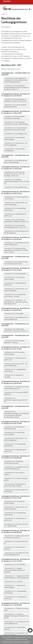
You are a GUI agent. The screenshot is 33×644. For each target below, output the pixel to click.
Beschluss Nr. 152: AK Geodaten (15, 313)
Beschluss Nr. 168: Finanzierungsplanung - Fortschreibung (16, 198)
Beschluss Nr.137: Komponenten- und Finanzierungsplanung (15, 439)
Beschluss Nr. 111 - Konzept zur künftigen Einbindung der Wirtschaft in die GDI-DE (16, 616)
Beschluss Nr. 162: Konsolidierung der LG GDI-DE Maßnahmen (16, 232)
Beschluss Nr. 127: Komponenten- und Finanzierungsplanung (16, 508)
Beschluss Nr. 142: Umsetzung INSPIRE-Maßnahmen (16, 393)
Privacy (11, 642)
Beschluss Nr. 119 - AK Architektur (15, 564)
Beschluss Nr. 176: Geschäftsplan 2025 (16, 133)
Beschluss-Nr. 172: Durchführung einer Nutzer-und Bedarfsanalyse (16, 161)
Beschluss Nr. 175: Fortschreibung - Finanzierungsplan (15, 138)
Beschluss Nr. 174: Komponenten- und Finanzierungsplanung (16, 144)
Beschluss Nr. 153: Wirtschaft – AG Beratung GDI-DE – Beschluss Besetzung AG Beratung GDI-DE (16, 302)
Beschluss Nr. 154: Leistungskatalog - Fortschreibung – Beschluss (15, 295)
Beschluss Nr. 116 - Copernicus (14, 581)
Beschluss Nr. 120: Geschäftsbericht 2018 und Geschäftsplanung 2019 (16, 554)
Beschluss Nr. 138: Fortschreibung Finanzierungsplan (14, 433)
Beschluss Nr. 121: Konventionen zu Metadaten (15, 548)
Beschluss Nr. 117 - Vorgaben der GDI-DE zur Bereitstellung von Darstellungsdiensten (17, 577)
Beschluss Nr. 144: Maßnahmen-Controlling (14, 376)
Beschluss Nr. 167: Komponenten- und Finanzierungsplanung (16, 203)
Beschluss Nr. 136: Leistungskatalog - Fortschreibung (15, 445)
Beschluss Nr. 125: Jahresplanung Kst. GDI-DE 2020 (15, 519)
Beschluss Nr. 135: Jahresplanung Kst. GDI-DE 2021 (15, 450)
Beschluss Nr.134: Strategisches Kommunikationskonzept (14, 462)
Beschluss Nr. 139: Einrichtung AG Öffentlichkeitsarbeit (14, 428)
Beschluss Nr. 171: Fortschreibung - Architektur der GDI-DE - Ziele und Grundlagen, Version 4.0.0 (15, 174)
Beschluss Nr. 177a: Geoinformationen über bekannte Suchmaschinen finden (15, 129)
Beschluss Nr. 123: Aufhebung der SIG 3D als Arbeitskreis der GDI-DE (16, 537)
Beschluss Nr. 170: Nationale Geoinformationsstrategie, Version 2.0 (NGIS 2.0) (17, 181)
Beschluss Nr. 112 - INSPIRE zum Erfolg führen (16, 609)
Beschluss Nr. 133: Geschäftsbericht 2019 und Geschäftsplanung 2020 (16, 468)
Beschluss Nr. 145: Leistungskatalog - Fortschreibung (15, 370)
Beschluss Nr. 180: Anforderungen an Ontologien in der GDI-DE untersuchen (15, 100)
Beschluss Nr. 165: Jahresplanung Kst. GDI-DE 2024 (15, 215)
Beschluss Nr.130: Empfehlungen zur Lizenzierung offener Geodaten (15, 485)
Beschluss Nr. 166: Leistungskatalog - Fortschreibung (15, 209)
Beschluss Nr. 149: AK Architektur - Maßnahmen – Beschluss (15, 342)
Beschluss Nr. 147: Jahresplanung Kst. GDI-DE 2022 (15, 359)
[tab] (16, 80)
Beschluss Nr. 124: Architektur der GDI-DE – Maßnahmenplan (16, 525)
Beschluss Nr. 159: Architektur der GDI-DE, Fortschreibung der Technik (16, 263)
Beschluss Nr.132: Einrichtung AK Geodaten (14, 473)
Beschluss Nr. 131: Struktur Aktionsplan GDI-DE (16, 479)
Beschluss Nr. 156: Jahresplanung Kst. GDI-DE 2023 (15, 284)
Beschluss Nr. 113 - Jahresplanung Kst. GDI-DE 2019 (15, 598)
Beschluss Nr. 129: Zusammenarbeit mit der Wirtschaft (16, 491)
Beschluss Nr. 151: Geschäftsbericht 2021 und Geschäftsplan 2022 (16, 318)
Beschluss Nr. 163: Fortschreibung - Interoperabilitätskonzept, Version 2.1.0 (15, 226)
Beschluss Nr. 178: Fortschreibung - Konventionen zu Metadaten (15, 117)
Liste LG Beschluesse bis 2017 (12, 69)
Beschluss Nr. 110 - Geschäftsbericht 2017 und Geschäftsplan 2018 (17, 622)
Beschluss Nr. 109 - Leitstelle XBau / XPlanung (15, 628)
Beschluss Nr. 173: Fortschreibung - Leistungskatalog (15, 150)
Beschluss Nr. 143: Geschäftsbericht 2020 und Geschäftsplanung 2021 (16, 388)
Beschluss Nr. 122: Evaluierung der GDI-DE (16, 542)
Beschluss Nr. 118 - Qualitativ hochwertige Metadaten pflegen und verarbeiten (14, 570)
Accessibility (25, 642)
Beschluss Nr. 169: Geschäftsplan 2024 (16, 187)
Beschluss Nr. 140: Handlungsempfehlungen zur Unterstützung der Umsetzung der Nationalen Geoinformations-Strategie (16, 414)
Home (4, 14)
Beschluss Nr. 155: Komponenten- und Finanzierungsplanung (16, 290)
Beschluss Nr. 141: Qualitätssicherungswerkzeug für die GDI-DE (16, 400)
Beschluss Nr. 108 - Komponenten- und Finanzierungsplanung (16, 634)
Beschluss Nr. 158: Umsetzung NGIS (16, 273)
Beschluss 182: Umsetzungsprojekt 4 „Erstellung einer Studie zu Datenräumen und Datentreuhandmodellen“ (16, 80)
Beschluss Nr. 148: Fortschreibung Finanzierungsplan (14, 353)
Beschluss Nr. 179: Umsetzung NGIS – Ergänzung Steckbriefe (16, 106)
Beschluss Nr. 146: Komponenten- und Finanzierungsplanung (16, 365)
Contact (5, 642)
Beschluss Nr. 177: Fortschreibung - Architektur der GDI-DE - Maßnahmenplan (16, 123)
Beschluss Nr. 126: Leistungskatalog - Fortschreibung (15, 514)
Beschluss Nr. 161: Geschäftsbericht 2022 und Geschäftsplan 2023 (16, 244)
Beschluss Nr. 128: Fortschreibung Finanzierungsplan (14, 502)
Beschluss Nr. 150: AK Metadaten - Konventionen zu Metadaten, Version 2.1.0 (16, 330)
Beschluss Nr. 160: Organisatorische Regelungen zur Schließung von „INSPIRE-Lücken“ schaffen (16, 250)
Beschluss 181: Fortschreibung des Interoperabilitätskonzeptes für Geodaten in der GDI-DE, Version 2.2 (16, 87)
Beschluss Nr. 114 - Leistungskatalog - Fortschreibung (15, 592)
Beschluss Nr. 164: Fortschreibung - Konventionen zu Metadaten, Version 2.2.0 (16, 221)
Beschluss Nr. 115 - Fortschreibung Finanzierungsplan (15, 586)
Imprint (17, 642)
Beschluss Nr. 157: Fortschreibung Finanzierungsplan (14, 278)
